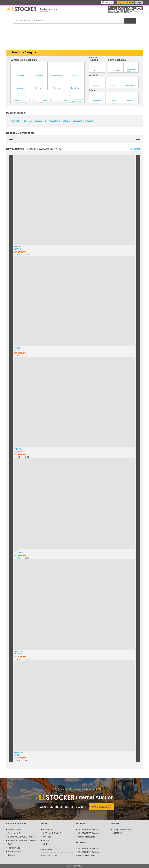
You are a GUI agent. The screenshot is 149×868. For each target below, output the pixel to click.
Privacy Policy (14, 851)
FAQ (10, 844)
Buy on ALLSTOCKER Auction (22, 841)
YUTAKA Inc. (119, 833)
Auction (53, 9)
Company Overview (122, 830)
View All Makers (50, 856)
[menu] (107, 2)
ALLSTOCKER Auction (88, 833)
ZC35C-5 (28, 121)
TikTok (46, 841)
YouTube (47, 837)
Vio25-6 (66, 121)
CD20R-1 (89, 121)
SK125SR (77, 121)
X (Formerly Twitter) (52, 833)
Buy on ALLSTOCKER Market (22, 837)
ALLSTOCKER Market (88, 830)
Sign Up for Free (16, 833)
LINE (45, 844)
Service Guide (15, 830)
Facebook (48, 830)
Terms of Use (14, 848)
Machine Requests (86, 837)
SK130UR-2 (40, 121)
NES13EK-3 (54, 121)
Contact (12, 855)
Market (44, 9)
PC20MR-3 (15, 121)
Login (139, 2)
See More (137, 149)
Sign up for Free (125, 2)
